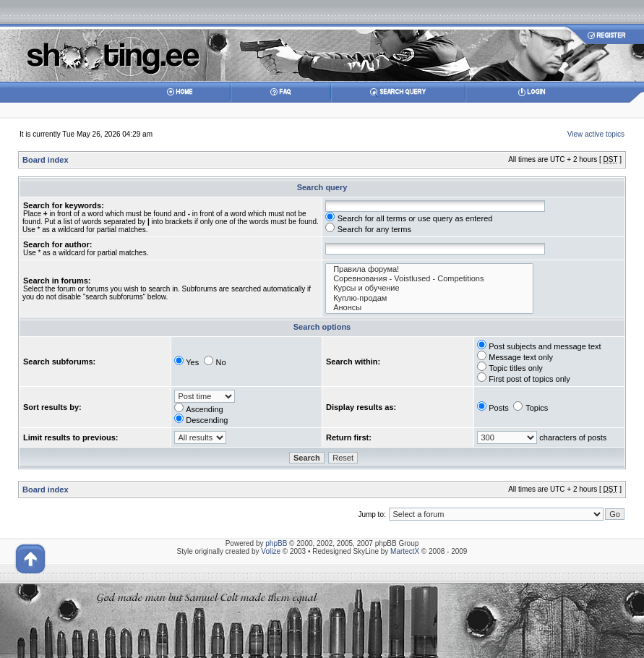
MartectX (405, 551)
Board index (46, 160)
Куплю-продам (429, 298)
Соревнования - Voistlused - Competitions (429, 279)
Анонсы (429, 308)
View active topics (596, 134)
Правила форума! (429, 269)
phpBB (276, 543)
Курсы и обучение (429, 288)
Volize (271, 551)
